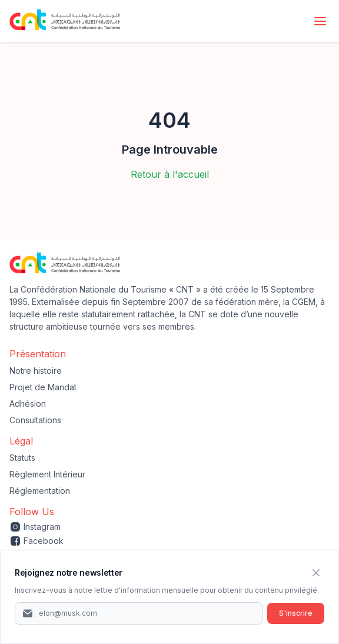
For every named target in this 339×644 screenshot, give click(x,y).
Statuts (22, 458)
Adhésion (28, 404)
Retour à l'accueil (170, 174)
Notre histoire (36, 371)
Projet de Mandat (43, 387)
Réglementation (40, 491)
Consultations (35, 420)
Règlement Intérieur (47, 474)
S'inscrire (296, 613)
